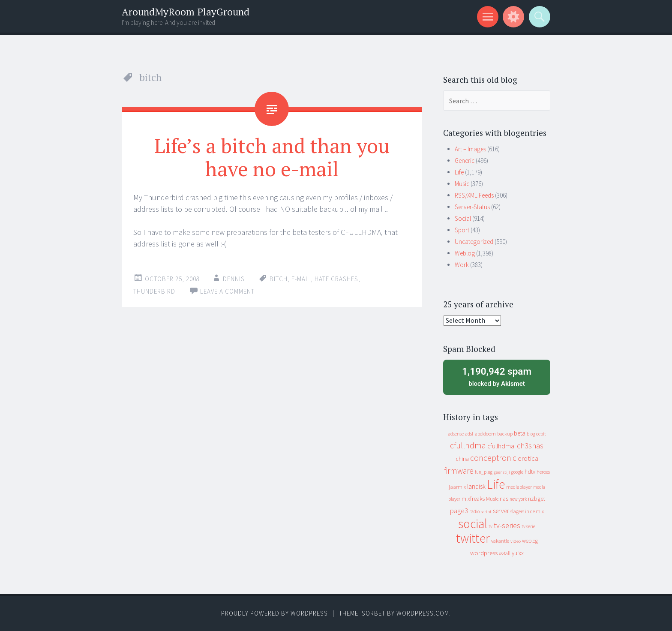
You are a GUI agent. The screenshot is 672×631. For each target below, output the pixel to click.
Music (462, 184)
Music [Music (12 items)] (492, 499)
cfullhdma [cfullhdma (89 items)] (468, 445)
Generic (465, 161)
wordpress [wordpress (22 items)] (484, 553)
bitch (279, 279)
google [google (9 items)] (517, 472)
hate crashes (336, 279)
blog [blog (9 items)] (531, 434)
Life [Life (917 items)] (496, 484)
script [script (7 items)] (486, 512)
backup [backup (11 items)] (505, 434)
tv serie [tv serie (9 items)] (528, 526)
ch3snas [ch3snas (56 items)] (530, 446)
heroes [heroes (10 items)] (543, 472)
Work (462, 265)
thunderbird (154, 291)
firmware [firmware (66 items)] (459, 471)
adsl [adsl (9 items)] (469, 434)
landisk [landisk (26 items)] (476, 486)
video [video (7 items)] (516, 541)
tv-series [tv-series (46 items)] (507, 526)
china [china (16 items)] (462, 459)
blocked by (497, 376)
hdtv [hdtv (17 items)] (530, 472)
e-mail (301, 279)
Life (459, 172)
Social (463, 218)
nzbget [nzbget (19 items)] (537, 499)
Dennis (234, 279)
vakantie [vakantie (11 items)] (500, 541)
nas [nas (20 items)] (504, 499)
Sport (462, 230)
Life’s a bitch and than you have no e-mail (272, 157)
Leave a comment (227, 291)
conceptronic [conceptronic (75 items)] (493, 458)
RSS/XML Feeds (474, 195)
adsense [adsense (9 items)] (456, 434)
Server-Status (472, 207)
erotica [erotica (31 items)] (528, 458)
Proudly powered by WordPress (274, 613)
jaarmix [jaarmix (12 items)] (457, 487)
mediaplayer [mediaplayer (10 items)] (519, 487)
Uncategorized (474, 242)
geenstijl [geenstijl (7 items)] (502, 472)
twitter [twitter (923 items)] (473, 538)
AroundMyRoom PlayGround (186, 12)
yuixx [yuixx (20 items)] (518, 553)
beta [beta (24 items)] (520, 433)
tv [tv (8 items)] (490, 526)
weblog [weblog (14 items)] (530, 541)
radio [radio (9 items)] (474, 511)
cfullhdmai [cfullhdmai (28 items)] (501, 446)
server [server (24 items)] (501, 511)
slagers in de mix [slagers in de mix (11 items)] (527, 511)
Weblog (465, 253)
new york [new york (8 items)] (518, 499)
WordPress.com (423, 613)
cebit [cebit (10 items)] (541, 434)
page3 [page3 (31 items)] (459, 511)
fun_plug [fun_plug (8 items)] (484, 472)
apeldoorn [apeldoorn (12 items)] (485, 434)
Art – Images (470, 149)
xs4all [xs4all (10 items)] (505, 553)
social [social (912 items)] (473, 524)
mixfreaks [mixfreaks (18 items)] (473, 499)
